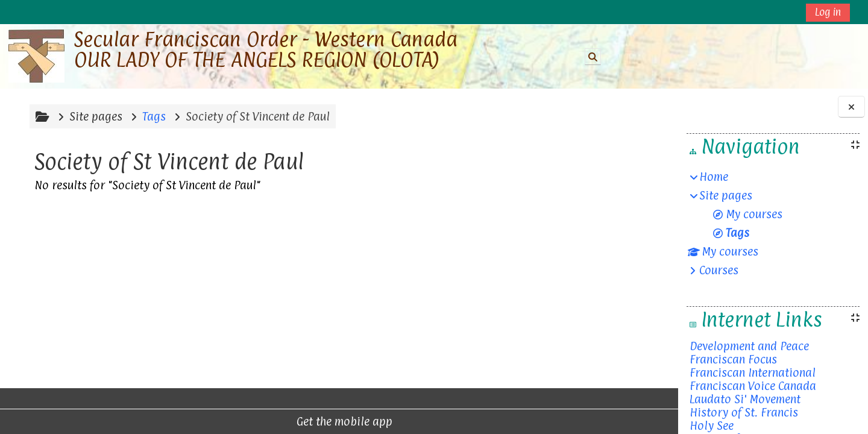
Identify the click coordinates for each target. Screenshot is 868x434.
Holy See (712, 426)
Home (714, 177)
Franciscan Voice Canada (753, 386)
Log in (828, 12)
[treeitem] (773, 223)
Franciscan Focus (733, 359)
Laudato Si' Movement (745, 399)
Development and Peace (749, 346)
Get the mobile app (285, 421)
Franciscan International (753, 373)
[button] (593, 57)
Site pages (94, 116)
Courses (719, 270)
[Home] (36, 56)
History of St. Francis (744, 412)
